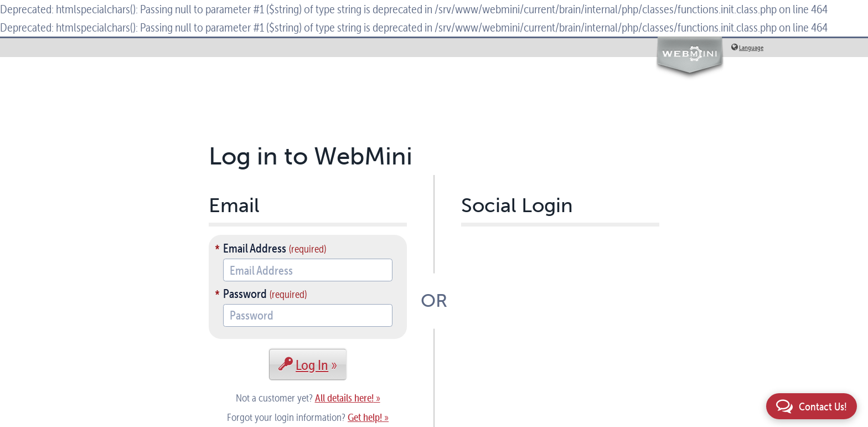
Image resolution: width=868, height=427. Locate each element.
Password (245, 294)
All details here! (344, 398)
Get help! (365, 417)
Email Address (255, 248)
